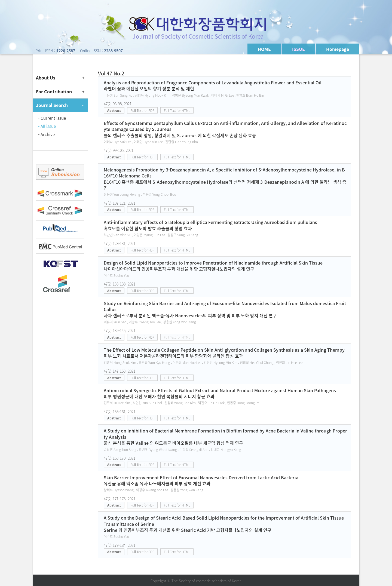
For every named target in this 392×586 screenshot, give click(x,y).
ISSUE (298, 49)
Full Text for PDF (142, 111)
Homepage (338, 49)
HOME (264, 49)
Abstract (114, 111)
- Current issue (52, 118)
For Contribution (54, 91)
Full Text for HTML (177, 111)
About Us (46, 78)
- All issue (47, 126)
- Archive (46, 134)
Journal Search (52, 105)
